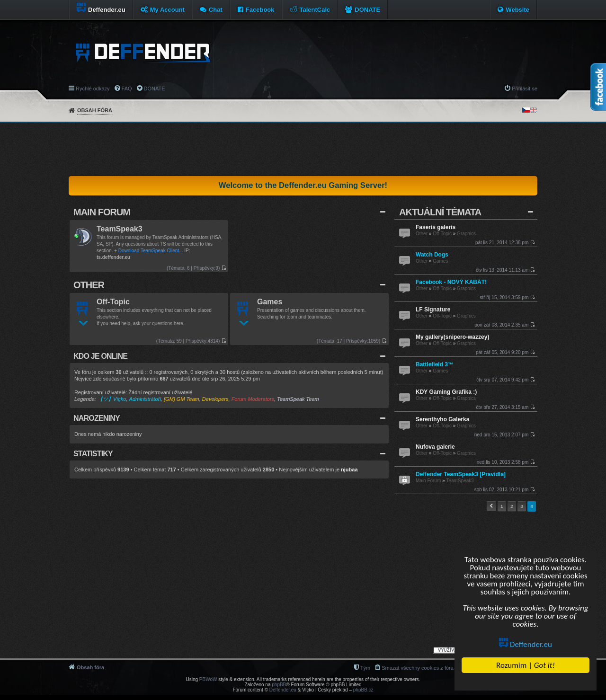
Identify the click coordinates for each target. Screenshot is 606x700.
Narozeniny (97, 418)
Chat (216, 10)
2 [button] (512, 506)
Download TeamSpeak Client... (151, 251)
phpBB (279, 685)
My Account (167, 10)
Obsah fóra (95, 110)
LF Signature (433, 310)
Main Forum (428, 481)
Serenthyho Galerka (442, 419)
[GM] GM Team (182, 399)
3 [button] (522, 506)
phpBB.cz (363, 690)
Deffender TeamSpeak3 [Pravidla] (461, 474)
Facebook (260, 10)
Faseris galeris (436, 227)
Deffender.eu (526, 644)
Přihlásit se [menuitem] (525, 89)
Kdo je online (100, 356)
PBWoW (208, 679)
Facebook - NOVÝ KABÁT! (451, 282)
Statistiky (93, 454)
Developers (215, 399)
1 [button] (502, 506)
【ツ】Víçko (112, 399)
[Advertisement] (303, 149)
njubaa (349, 470)
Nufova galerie (435, 447)
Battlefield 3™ (435, 364)
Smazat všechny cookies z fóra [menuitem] (418, 668)
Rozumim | (526, 665)
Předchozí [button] (491, 506)
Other (422, 234)
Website (517, 10)
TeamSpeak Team (298, 399)
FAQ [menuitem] (127, 89)
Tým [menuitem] (365, 668)
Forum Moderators (253, 399)
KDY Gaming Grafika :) (446, 392)
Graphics (466, 234)
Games (440, 261)
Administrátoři (145, 399)
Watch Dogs (432, 255)
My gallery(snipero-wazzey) (452, 337)
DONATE (367, 10)
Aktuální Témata (440, 212)
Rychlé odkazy (93, 89)
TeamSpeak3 (460, 481)
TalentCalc (315, 10)
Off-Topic (442, 234)
